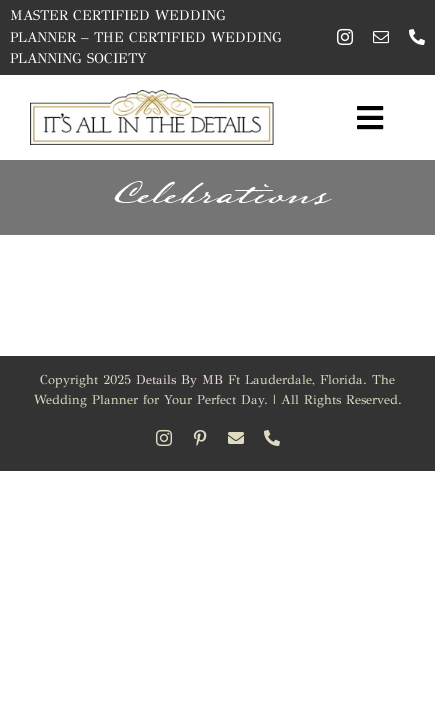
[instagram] (345, 37)
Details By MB (179, 380)
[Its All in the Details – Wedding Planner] (152, 99)
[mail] (381, 37)
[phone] (417, 37)
